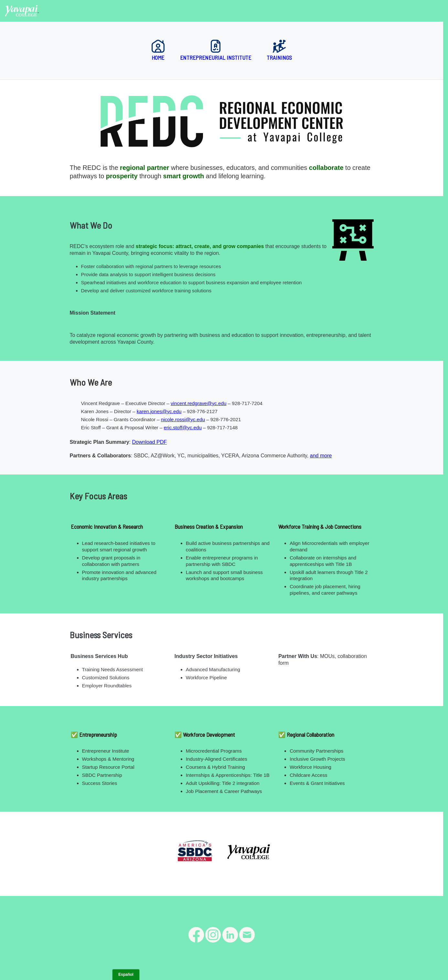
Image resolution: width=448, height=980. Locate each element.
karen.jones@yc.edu (159, 411)
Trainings (279, 50)
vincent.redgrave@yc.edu (198, 403)
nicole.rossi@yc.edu (183, 419)
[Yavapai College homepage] (22, 10)
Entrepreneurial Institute (216, 50)
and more (321, 456)
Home (158, 50)
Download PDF (149, 442)
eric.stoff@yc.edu (183, 427)
